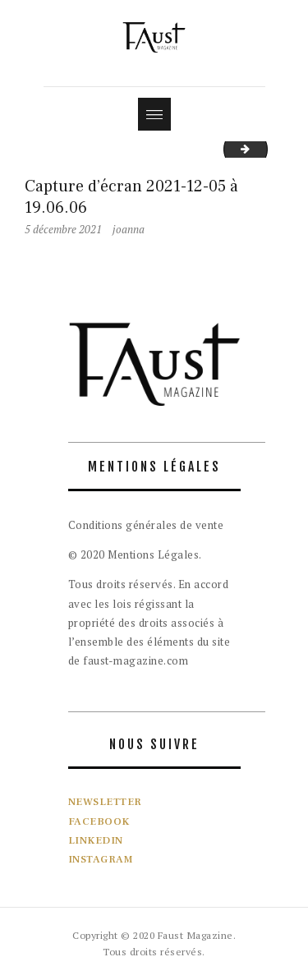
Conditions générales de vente (146, 525)
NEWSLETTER (105, 802)
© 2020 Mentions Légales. (135, 554)
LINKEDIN (96, 840)
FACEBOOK (99, 821)
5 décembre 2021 (63, 229)
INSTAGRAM (101, 859)
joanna (129, 229)
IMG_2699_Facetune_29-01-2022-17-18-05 (262, 149)
